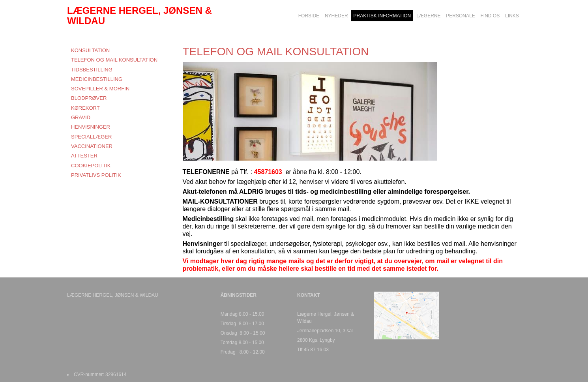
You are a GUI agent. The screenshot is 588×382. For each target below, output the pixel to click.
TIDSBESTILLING (92, 70)
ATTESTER (84, 156)
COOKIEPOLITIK (91, 166)
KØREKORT (85, 108)
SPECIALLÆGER (91, 137)
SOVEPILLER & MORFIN (100, 89)
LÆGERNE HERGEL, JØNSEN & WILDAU (140, 16)
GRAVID (81, 117)
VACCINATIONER (92, 146)
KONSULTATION (90, 50)
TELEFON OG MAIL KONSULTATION (114, 60)
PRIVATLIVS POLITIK (96, 175)
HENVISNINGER (91, 127)
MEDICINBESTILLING (97, 79)
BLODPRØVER (89, 98)
